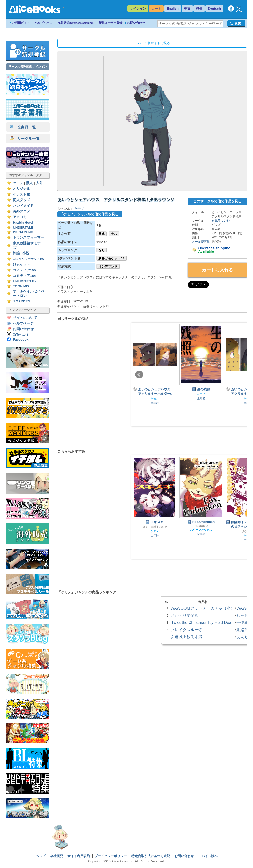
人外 (39, 183)
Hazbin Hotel (23, 222)
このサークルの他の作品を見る (217, 201)
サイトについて (25, 318)
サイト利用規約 (79, 856)
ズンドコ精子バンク (155, 527)
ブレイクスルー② (187, 630)
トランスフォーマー (28, 238)
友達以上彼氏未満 (187, 637)
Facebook (21, 339)
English (173, 9)
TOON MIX (21, 286)
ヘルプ (41, 856)
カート (156, 9)
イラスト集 (21, 194)
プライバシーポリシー (111, 856)
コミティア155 (24, 270)
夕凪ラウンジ (221, 221)
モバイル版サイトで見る (152, 43)
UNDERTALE (23, 227)
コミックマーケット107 (29, 259)
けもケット (21, 264)
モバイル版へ (208, 856)
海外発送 (76, 23)
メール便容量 (201, 242)
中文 (187, 9)
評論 (16, 253)
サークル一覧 (25, 139)
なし (102, 250)
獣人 (29, 183)
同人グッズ (21, 200)
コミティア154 (24, 276)
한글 (199, 9)
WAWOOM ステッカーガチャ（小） (203, 608)
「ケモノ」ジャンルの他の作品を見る (89, 214)
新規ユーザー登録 (110, 23)
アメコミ (20, 217)
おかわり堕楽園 (185, 615)
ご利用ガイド (21, 23)
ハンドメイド (23, 206)
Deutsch (214, 9)
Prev (139, 375)
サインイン (138, 9)
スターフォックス (201, 530)
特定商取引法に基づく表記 (151, 856)
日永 (102, 234)
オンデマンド (108, 266)
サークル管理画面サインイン (28, 67)
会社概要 (57, 856)
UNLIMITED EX (25, 281)
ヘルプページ (43, 23)
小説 (26, 253)
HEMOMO (201, 526)
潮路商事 (244, 630)
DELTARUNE (23, 232)
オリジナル (21, 189)
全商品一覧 (23, 127)
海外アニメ (21, 211)
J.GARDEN (21, 301)
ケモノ (18, 183)
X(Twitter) (21, 335)
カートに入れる (217, 270)
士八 (114, 234)
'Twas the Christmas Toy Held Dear (202, 622)
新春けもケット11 (111, 258)
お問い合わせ (136, 23)
